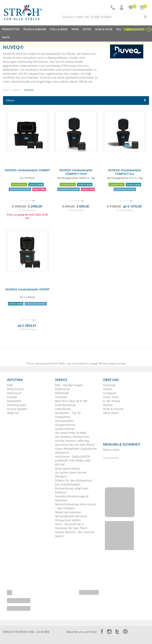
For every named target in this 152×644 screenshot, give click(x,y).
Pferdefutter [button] (11, 29)
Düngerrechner (65, 425)
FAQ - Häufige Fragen (69, 385)
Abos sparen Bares (67, 468)
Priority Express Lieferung (72, 441)
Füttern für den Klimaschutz (74, 480)
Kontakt (12, 397)
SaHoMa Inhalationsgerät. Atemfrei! (72, 498)
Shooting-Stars (17, 405)
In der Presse (112, 401)
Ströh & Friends (113, 409)
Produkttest (63, 417)
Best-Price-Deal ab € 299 (71, 401)
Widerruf (13, 413)
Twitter (108, 389)
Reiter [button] (87, 29)
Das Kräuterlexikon (68, 484)
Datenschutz (15, 389)
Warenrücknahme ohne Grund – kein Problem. (75, 506)
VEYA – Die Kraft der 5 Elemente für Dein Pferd (71, 526)
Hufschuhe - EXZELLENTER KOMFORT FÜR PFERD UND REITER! (73, 461)
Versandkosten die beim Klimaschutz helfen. (71, 518)
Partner (108, 405)
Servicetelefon (64, 421)
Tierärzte (61, 397)
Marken (17, 90)
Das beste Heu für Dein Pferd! (75, 445)
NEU (119, 29)
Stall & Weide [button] (59, 29)
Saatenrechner (65, 429)
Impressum (14, 393)
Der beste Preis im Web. (71, 433)
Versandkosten (80, 363)
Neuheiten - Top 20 (68, 413)
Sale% (6, 37)
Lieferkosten (63, 409)
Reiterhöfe (62, 393)
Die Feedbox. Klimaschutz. (72, 437)
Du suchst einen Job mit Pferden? (71, 474)
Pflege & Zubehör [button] (35, 29)
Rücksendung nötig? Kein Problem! (72, 490)
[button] (122, 8)
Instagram (110, 393)
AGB (10, 385)
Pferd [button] (75, 29)
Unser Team (111, 397)
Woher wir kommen (68, 512)
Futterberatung (65, 405)
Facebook (109, 385)
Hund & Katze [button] (104, 29)
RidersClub (62, 389)
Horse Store (111, 413)
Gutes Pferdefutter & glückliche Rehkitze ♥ (76, 451)
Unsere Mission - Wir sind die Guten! (75, 534)
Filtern (76, 100)
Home (6, 90)
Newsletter (14, 401)
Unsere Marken (17, 409)
